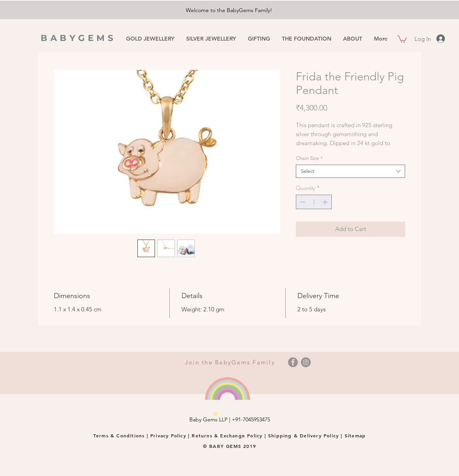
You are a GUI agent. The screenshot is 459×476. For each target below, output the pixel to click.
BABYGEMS (78, 38)
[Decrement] (302, 202)
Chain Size (309, 158)
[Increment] (326, 202)
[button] (402, 39)
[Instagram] (306, 362)
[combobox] (350, 171)
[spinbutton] (314, 202)
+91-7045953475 (251, 419)
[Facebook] (293, 362)
